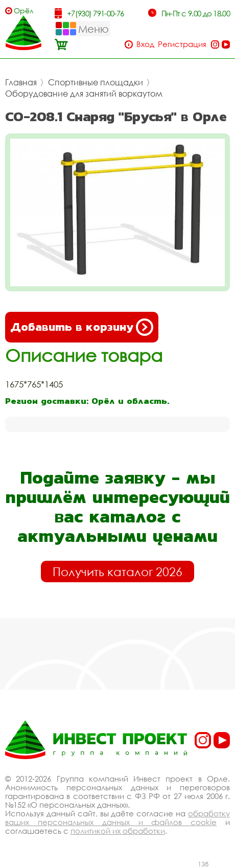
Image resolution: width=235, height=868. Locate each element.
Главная (21, 82)
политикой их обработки (118, 831)
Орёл (24, 10)
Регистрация (182, 44)
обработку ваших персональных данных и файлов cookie (118, 818)
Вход (145, 44)
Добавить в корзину (82, 327)
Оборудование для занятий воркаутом (84, 94)
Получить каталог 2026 (118, 572)
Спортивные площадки (96, 82)
